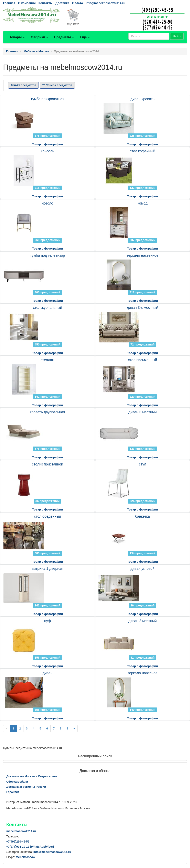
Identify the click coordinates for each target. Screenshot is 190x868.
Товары (17, 37)
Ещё (85, 37)
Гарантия (13, 792)
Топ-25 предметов (23, 85)
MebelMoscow (26, 857)
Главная (9, 3)
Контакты (46, 3)
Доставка (62, 3)
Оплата (77, 3)
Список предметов (57, 85)
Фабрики (39, 37)
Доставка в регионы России (26, 787)
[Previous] (7, 729)
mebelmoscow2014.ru (21, 831)
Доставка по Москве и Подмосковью (32, 776)
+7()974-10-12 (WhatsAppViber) (30, 847)
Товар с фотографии (47, 144)
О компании (27, 3)
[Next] (74, 729)
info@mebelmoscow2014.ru (105, 3)
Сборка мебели (17, 782)
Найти (177, 36)
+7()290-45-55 (18, 842)
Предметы (64, 37)
